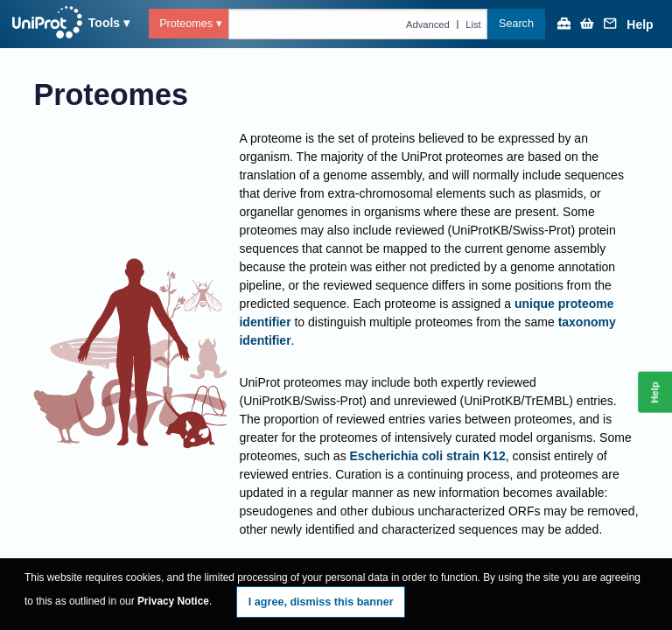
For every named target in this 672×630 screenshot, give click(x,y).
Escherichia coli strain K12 (428, 456)
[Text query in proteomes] (358, 24)
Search (516, 24)
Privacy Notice (173, 601)
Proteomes (186, 24)
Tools (104, 23)
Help (640, 25)
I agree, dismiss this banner (321, 602)
